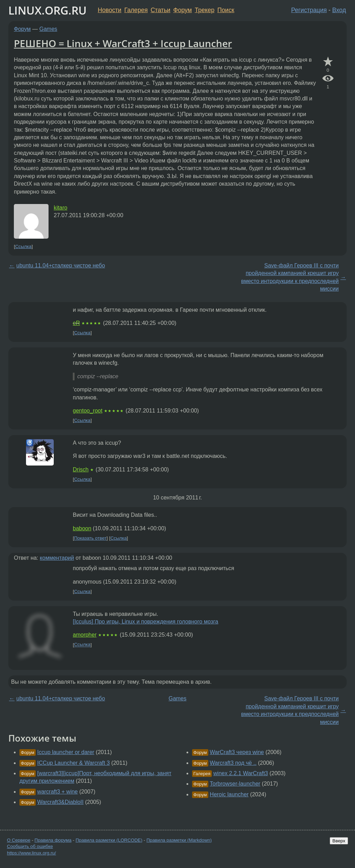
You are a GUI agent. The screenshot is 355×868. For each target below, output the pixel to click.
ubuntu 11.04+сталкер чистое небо (61, 265)
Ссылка (23, 246)
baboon (82, 528)
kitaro (60, 208)
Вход (339, 10)
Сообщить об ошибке (30, 846)
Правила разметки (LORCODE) (109, 840)
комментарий (57, 558)
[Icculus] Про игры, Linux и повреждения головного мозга (145, 622)
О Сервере (19, 840)
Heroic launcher (229, 794)
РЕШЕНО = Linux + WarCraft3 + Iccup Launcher (123, 43)
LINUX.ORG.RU (47, 10)
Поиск (226, 10)
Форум (183, 10)
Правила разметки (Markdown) (179, 840)
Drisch (81, 470)
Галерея (136, 10)
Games (49, 29)
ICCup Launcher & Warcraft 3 (73, 763)
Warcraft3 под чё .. (233, 763)
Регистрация (309, 10)
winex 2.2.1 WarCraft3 (241, 773)
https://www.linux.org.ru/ (31, 853)
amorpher (85, 635)
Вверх (339, 841)
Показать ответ (90, 538)
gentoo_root (88, 411)
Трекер (205, 10)
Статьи (160, 10)
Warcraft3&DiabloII (60, 802)
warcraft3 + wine (57, 792)
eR (76, 323)
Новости (110, 10)
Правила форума (53, 840)
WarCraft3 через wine (237, 752)
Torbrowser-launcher (235, 784)
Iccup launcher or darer (66, 752)
